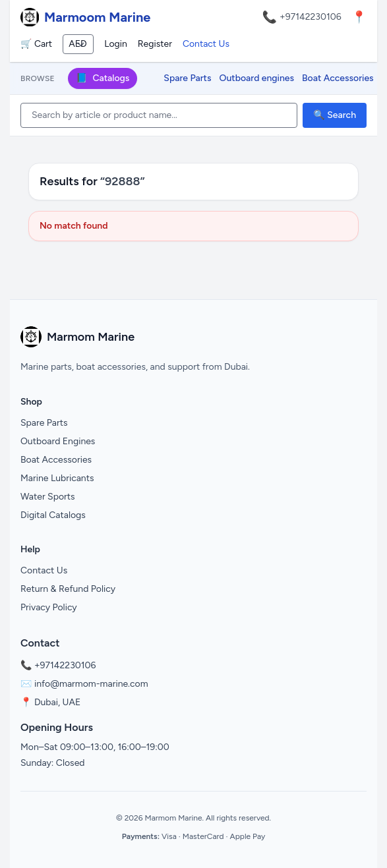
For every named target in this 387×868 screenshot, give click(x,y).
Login (116, 44)
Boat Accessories (338, 78)
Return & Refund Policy (68, 589)
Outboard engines (257, 78)
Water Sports (48, 497)
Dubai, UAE (57, 702)
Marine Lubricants (57, 478)
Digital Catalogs (53, 515)
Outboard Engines (58, 441)
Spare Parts (187, 78)
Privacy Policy (49, 607)
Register (155, 44)
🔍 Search (335, 115)
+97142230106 (311, 17)
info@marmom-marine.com (91, 684)
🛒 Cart (36, 44)
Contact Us (206, 44)
